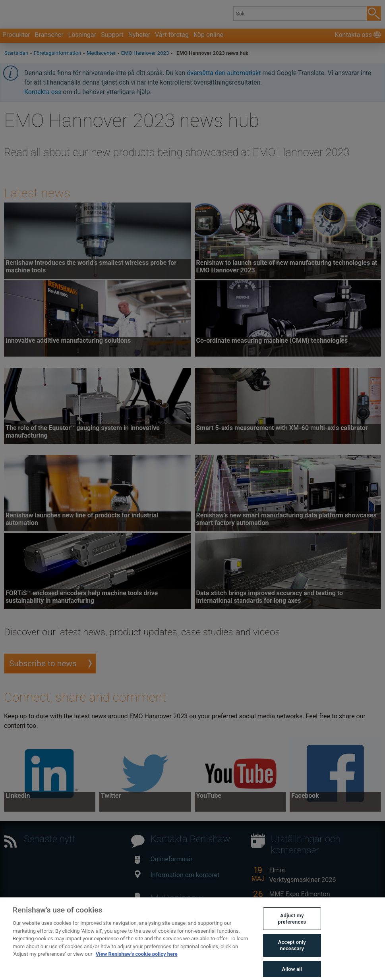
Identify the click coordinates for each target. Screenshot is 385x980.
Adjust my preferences (292, 929)
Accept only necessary (292, 956)
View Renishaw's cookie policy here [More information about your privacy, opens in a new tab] (137, 965)
